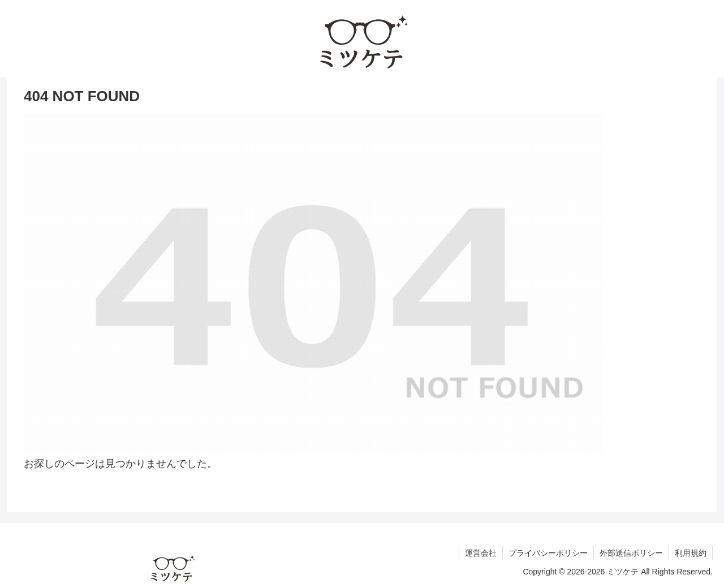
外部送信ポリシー (631, 553)
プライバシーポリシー (548, 553)
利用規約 (691, 553)
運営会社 (481, 553)
